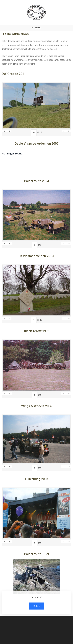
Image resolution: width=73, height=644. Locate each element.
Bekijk (36, 606)
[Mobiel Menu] (37, 28)
